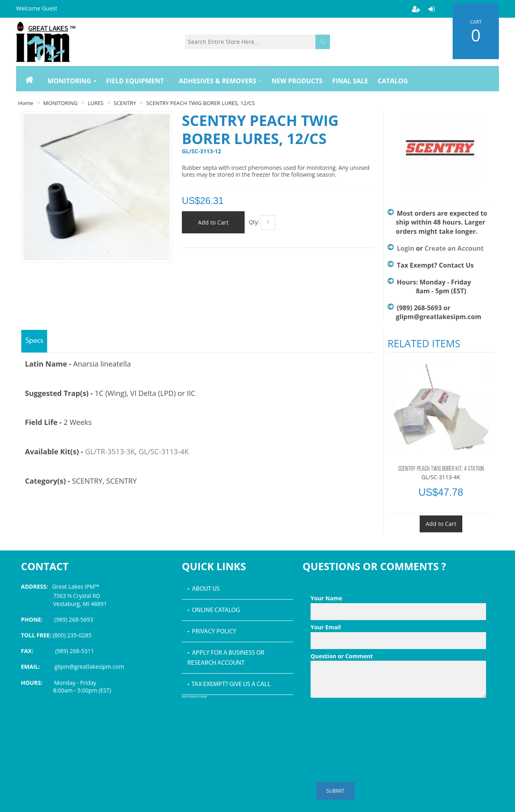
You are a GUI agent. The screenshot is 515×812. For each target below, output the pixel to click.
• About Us (204, 589)
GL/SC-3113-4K (164, 451)
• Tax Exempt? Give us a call (229, 684)
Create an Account (454, 248)
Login (405, 248)
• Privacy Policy (212, 632)
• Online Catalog (214, 610)
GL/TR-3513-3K (110, 451)
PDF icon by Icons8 (194, 697)
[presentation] (372, 721)
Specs (34, 341)
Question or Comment (398, 656)
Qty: (254, 222)
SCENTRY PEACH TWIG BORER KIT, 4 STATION (441, 469)
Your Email (398, 627)
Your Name (398, 598)
